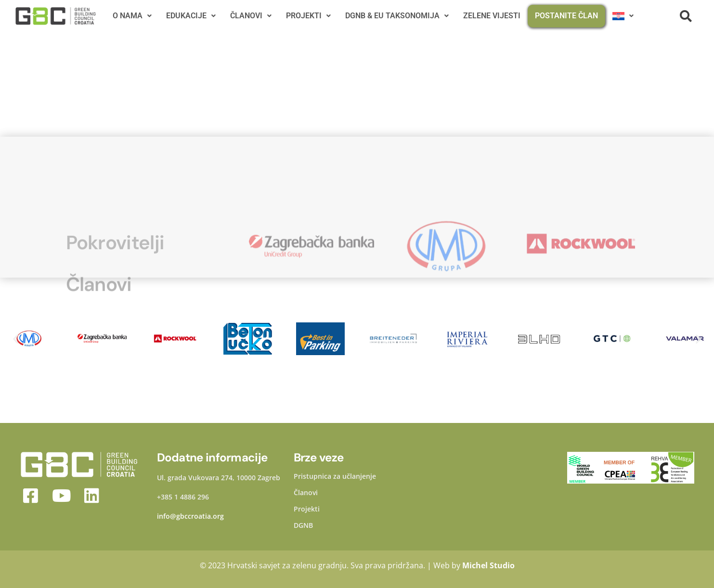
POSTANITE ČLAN (566, 16)
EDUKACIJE (191, 16)
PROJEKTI (308, 16)
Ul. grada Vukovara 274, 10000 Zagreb (219, 478)
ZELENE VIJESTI (492, 16)
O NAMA (132, 16)
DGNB (303, 525)
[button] (16, 339)
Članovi (306, 493)
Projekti (307, 509)
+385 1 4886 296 (183, 497)
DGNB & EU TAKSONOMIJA (397, 16)
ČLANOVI (251, 16)
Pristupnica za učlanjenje (335, 476)
